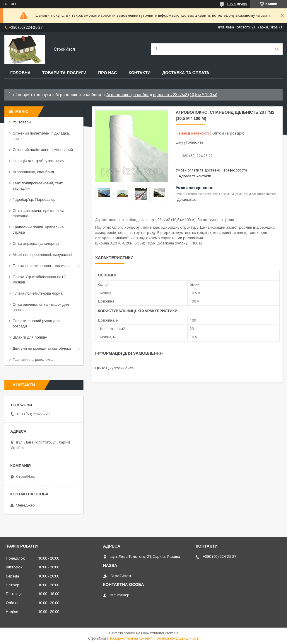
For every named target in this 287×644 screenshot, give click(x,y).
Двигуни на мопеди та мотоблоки (42, 348)
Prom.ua (172, 633)
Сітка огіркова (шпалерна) (36, 243)
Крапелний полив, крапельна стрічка (38, 230)
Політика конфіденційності (177, 638)
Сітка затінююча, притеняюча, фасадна (39, 213)
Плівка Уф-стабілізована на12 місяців (39, 279)
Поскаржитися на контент (130, 638)
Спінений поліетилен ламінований (43, 150)
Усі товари (22, 122)
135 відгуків (237, 4)
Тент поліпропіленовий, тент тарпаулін (38, 186)
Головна (20, 73)
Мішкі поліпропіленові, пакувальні (42, 255)
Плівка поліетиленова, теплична (41, 266)
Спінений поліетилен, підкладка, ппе (41, 136)
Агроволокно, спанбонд (33, 172)
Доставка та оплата (186, 73)
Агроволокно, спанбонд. (79, 95)
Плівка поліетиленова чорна (37, 293)
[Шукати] (277, 49)
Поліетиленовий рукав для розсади (36, 323)
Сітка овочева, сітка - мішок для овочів (41, 307)
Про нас (107, 73)
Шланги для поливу (30, 337)
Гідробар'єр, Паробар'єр (34, 199)
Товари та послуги (64, 73)
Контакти (140, 73)
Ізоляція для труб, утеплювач (39, 161)
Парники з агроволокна (33, 360)
